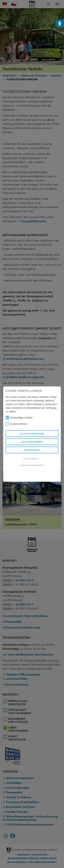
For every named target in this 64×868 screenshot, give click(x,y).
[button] (60, 23)
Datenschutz (38, 465)
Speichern (32, 450)
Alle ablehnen (32, 442)
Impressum (25, 465)
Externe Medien (16, 424)
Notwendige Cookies (19, 418)
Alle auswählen (32, 434)
